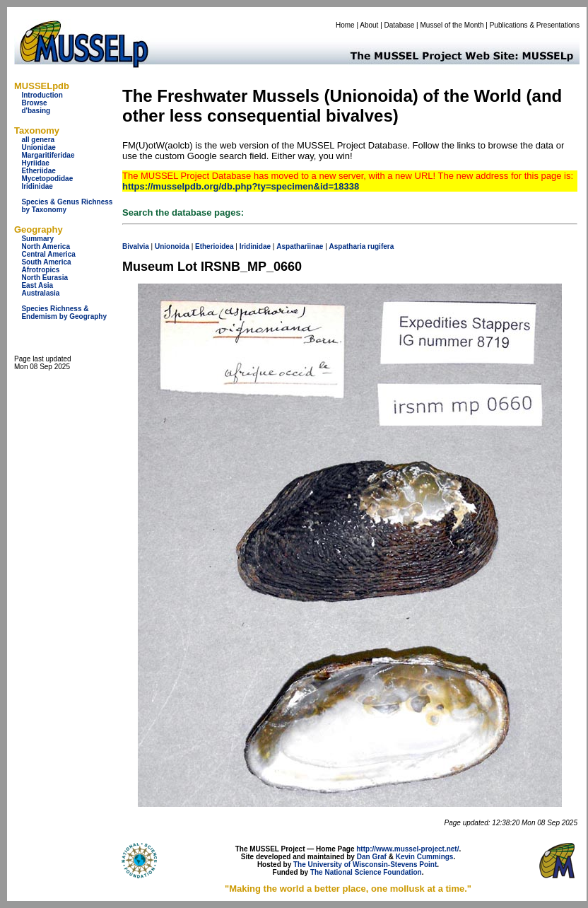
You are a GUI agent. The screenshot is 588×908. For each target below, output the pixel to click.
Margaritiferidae (48, 155)
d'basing (36, 111)
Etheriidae (38, 171)
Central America (48, 254)
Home (345, 25)
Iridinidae (37, 186)
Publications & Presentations (535, 25)
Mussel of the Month (452, 25)
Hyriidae (35, 163)
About (369, 25)
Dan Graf (372, 857)
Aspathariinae (300, 246)
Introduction (42, 95)
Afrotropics (40, 270)
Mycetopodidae (47, 179)
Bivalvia (136, 246)
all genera (38, 140)
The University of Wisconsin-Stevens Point (365, 865)
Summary (37, 239)
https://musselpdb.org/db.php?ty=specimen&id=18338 (241, 186)
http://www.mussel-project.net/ (407, 849)
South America (46, 262)
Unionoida (172, 246)
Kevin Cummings (425, 857)
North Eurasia (45, 278)
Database (400, 25)
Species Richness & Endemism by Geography (64, 313)
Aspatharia (348, 246)
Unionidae (38, 147)
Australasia (40, 293)
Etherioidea (214, 246)
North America (46, 246)
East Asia (37, 285)
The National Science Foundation (366, 872)
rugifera (381, 246)
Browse (34, 103)
